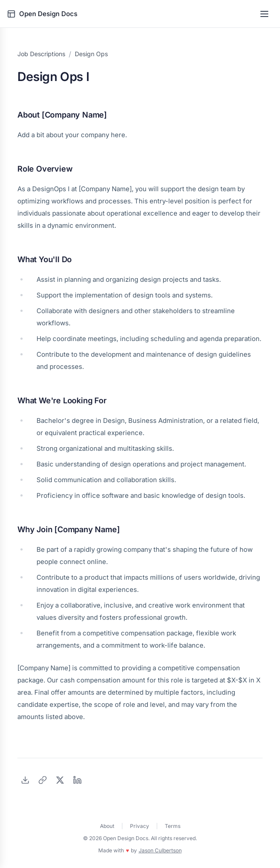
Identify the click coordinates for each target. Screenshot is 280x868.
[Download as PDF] (25, 780)
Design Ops (91, 54)
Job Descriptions (41, 54)
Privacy (140, 826)
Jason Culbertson (160, 850)
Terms (173, 826)
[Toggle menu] (264, 14)
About (107, 826)
